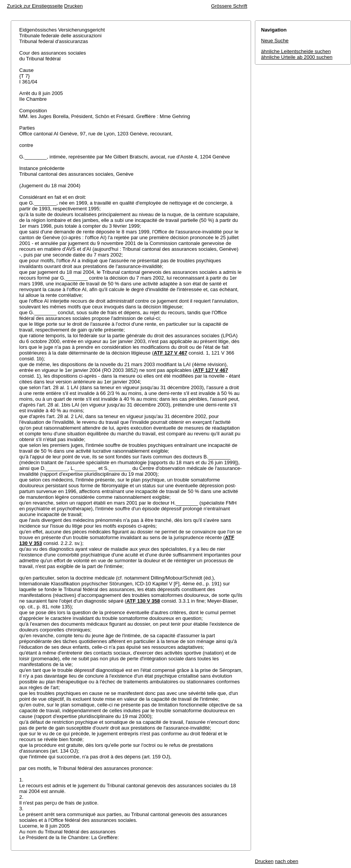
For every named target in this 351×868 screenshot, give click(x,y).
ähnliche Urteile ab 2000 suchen (297, 57)
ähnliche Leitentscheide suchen (296, 51)
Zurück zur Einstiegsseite (35, 6)
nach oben (287, 861)
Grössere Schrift (229, 6)
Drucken (73, 6)
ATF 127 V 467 (171, 353)
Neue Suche (275, 41)
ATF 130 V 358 (143, 601)
